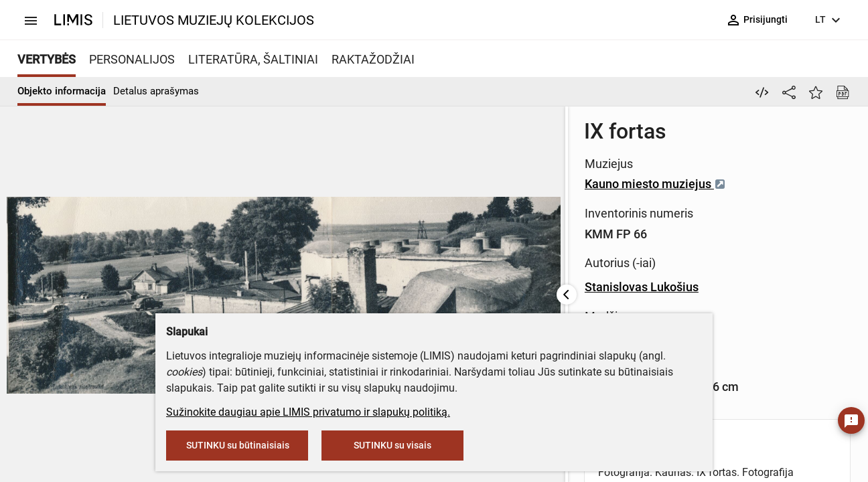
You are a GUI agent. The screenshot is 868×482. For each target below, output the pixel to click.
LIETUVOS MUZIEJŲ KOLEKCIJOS (214, 20)
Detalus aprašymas (156, 91)
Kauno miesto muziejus (419, 184)
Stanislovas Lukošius (405, 287)
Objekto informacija (62, 91)
